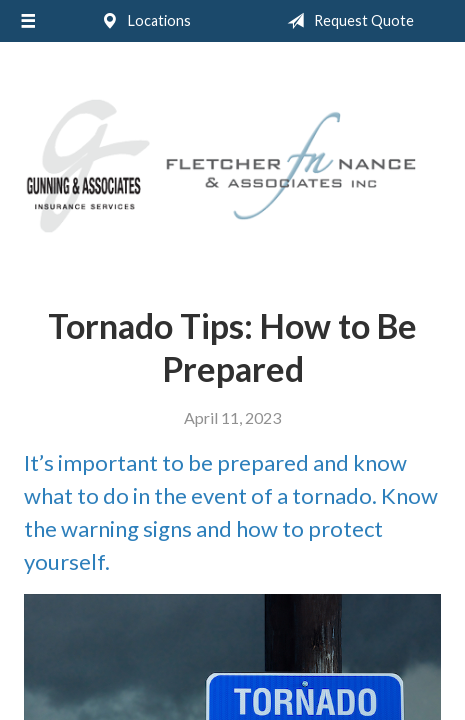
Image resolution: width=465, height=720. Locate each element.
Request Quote (346, 21)
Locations (142, 21)
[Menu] (28, 21)
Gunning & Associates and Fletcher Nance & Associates (232, 166)
